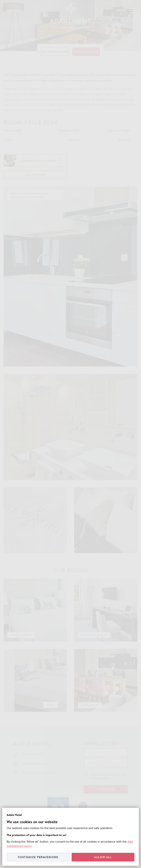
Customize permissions (38, 857)
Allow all (103, 857)
